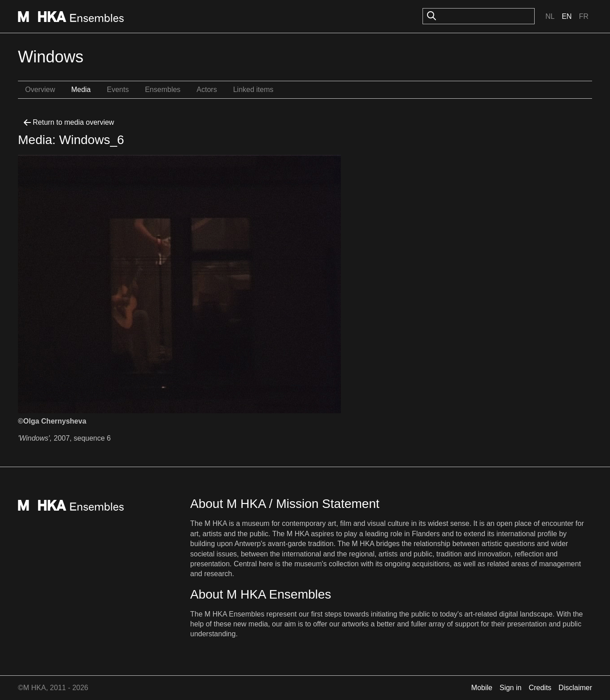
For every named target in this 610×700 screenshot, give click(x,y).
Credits (540, 688)
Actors (207, 90)
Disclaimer (575, 688)
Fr (584, 16)
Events (118, 90)
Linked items (253, 90)
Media (81, 90)
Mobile (482, 688)
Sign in (511, 688)
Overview (40, 90)
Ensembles (163, 90)
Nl (550, 16)
